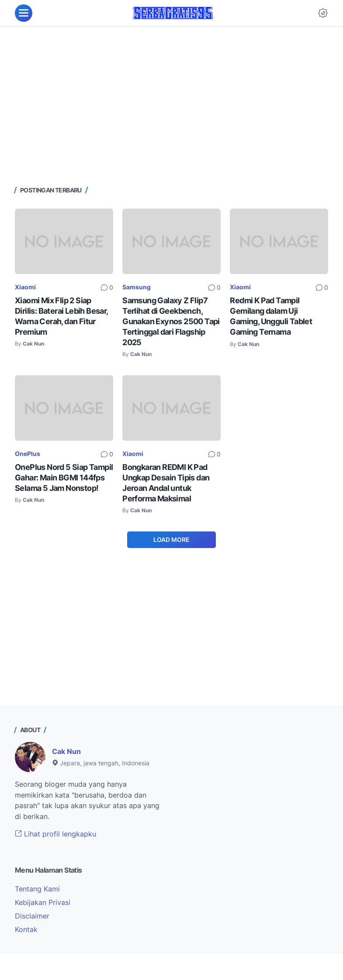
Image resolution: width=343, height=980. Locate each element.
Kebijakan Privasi (43, 902)
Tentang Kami (37, 889)
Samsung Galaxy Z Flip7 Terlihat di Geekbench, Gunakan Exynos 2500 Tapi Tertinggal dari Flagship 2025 (171, 321)
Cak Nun (66, 751)
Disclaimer (32, 916)
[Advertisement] (171, 105)
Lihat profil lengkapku (55, 834)
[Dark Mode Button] (323, 13)
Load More (171, 540)
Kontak (26, 929)
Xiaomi (25, 287)
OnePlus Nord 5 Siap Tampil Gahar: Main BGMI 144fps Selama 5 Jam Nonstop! (64, 478)
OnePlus (28, 454)
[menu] (24, 13)
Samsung (137, 287)
